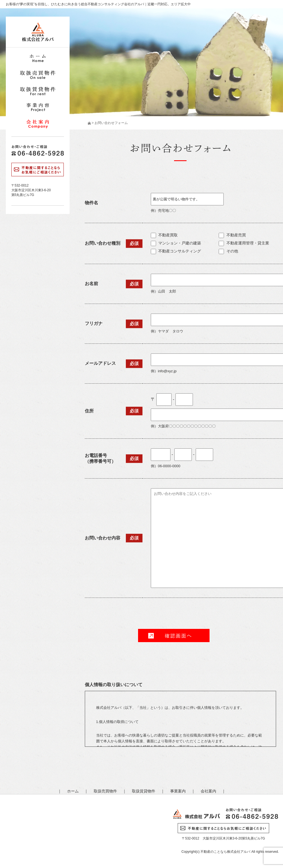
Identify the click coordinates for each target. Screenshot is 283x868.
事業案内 (178, 791)
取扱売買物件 (105, 791)
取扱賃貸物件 (144, 791)
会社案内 (208, 791)
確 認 (174, 635)
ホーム (73, 791)
